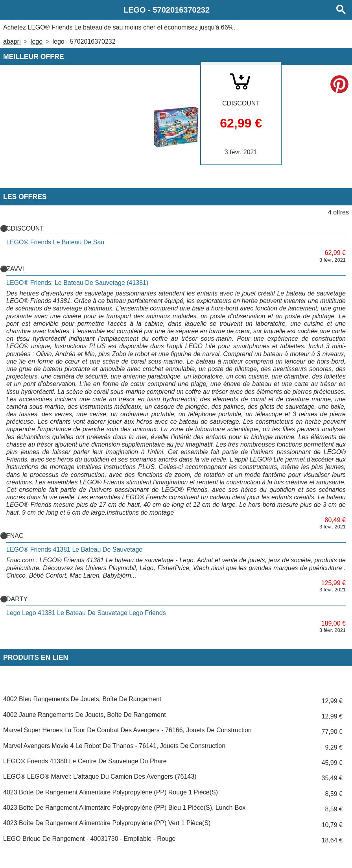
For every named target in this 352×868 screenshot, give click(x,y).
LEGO (37, 42)
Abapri (12, 42)
